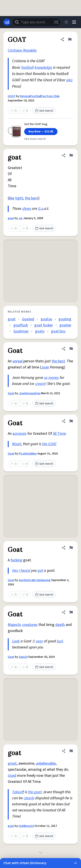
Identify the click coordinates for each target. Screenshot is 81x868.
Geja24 (23, 657)
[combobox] (37, 22)
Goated (28, 319)
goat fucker (44, 325)
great (12, 763)
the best (32, 198)
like (12, 198)
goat (11, 218)
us (46, 378)
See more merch (35, 139)
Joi (21, 218)
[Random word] (56, 22)
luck (60, 641)
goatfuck (21, 325)
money (54, 378)
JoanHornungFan (30, 393)
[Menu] (74, 22)
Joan (45, 367)
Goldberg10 (26, 826)
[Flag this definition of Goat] (71, 349)
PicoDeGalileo (28, 454)
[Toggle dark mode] (66, 22)
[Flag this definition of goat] (71, 155)
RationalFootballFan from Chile (40, 96)
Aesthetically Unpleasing (35, 580)
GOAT (12, 96)
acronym (20, 434)
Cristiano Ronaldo (22, 50)
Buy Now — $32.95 (41, 132)
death (60, 625)
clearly (29, 798)
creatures (30, 625)
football (28, 68)
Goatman (21, 331)
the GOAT (49, 444)
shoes (27, 209)
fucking (16, 560)
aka (69, 80)
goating (65, 319)
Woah (17, 444)
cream (40, 384)
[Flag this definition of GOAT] (70, 39)
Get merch (44, 111)
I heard (25, 571)
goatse (46, 319)
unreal (17, 361)
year (39, 641)
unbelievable (46, 763)
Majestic (15, 625)
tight (19, 198)
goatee (65, 325)
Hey (15, 571)
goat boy (58, 331)
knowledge (43, 68)
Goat (11, 393)
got (40, 571)
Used (12, 776)
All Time (59, 434)
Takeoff (18, 792)
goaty (40, 331)
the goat (35, 792)
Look (16, 641)
